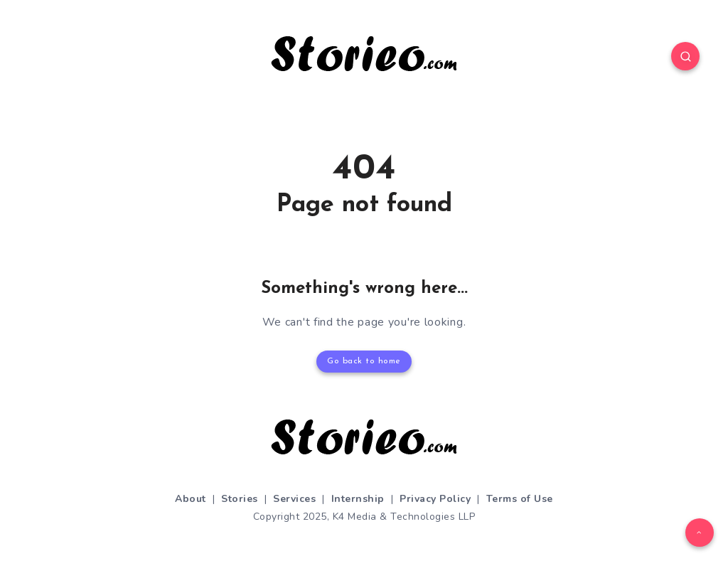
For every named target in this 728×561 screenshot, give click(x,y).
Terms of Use (520, 499)
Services (294, 499)
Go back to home (364, 361)
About (191, 499)
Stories (240, 499)
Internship (358, 499)
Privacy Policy (435, 499)
